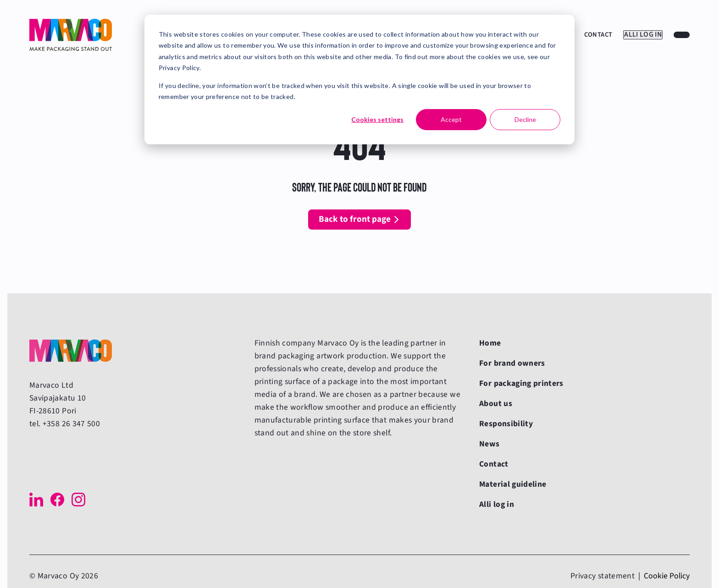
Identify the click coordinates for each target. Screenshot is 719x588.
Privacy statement (603, 576)
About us (496, 404)
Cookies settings (377, 119)
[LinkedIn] (36, 500)
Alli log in (639, 35)
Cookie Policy (667, 576)
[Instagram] (78, 500)
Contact (590, 35)
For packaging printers (521, 383)
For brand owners (512, 363)
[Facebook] (57, 500)
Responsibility (506, 424)
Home (490, 343)
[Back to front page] (71, 35)
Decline (525, 119)
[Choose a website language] (682, 35)
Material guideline (513, 484)
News (489, 444)
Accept (451, 119)
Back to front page (355, 219)
